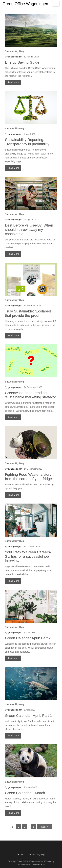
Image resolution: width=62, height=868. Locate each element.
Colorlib (20, 865)
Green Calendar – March (25, 793)
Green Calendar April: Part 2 (28, 638)
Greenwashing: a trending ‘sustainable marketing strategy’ (30, 395)
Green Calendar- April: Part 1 (28, 716)
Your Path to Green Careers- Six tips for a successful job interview (28, 556)
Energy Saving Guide (22, 62)
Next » (45, 827)
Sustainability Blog (14, 51)
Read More (13, 82)
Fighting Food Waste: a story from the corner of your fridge (29, 477)
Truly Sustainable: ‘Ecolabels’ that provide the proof (29, 313)
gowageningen (15, 57)
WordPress (40, 865)
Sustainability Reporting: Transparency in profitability (27, 142)
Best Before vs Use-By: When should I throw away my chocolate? (29, 230)
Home (20, 855)
